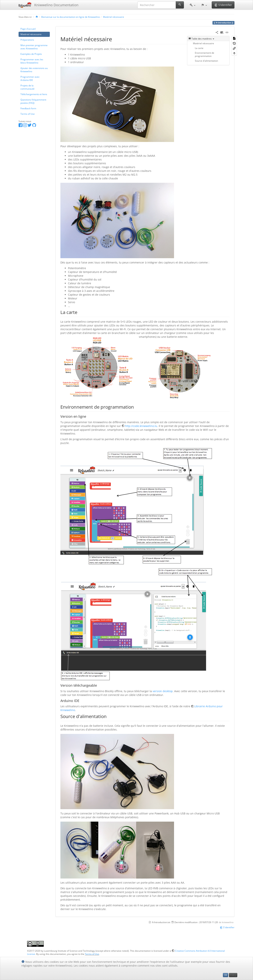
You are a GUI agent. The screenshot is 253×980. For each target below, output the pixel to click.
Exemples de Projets (31, 54)
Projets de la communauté (27, 87)
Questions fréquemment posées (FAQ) (33, 101)
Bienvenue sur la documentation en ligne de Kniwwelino (71, 17)
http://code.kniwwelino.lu (141, 426)
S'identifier (227, 927)
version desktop (163, 691)
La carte (199, 48)
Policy (233, 975)
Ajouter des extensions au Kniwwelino (34, 70)
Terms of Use (28, 114)
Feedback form (28, 108)
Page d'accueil (28, 29)
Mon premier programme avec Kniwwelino (34, 47)
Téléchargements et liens (34, 94)
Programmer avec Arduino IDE (30, 78)
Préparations (27, 40)
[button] (192, 5)
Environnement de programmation (205, 54)
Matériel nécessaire (114, 17)
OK (226, 975)
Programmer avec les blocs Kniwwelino (32, 61)
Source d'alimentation (206, 61)
